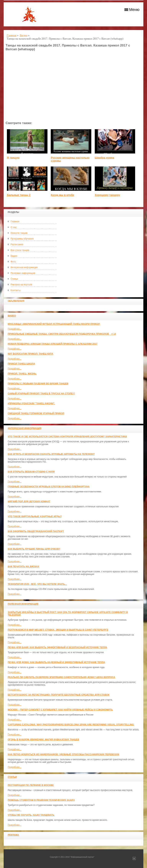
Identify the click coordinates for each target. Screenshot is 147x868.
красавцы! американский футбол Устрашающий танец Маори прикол (54, 324)
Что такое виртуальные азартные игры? (35, 516)
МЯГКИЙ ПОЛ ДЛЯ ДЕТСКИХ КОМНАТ (29, 502)
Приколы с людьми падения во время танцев (38, 384)
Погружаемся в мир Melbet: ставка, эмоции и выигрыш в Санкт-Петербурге (58, 630)
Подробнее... (15, 329)
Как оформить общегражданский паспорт (36, 531)
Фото (13, 262)
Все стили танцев (20, 250)
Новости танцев (19, 233)
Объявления (16, 301)
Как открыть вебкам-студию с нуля (31, 472)
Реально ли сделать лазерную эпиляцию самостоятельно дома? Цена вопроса (61, 677)
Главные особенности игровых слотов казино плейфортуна (49, 487)
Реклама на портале (21, 285)
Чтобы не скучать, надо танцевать (31, 815)
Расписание (17, 244)
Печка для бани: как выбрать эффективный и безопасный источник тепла (57, 647)
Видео (14, 256)
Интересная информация (24, 267)
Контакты (16, 290)
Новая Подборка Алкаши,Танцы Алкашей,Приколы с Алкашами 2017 (52, 344)
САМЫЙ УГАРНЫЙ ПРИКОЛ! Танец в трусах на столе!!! (41, 394)
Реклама (13, 835)
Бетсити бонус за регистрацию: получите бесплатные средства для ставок (58, 695)
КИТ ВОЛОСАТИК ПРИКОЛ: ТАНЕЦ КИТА (30, 354)
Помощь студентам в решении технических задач (41, 800)
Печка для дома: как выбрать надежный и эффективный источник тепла (56, 662)
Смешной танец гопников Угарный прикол (36, 413)
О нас (14, 227)
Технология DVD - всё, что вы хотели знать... (37, 584)
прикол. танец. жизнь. (22, 374)
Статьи (14, 279)
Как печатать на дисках (23, 567)
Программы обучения (22, 239)
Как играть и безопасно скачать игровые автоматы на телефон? (51, 454)
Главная (15, 222)
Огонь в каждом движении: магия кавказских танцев (43, 740)
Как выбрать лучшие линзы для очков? (34, 549)
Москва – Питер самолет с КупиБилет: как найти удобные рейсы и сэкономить (60, 710)
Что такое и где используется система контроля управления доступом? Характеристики (67, 437)
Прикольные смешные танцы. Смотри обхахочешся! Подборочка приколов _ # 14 (62, 334)
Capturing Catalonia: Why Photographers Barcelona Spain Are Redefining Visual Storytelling (71, 725)
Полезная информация (23, 273)
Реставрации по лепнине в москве (31, 785)
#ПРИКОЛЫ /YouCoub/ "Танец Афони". (31, 404)
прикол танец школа (21, 364)
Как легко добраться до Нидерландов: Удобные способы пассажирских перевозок (63, 754)
